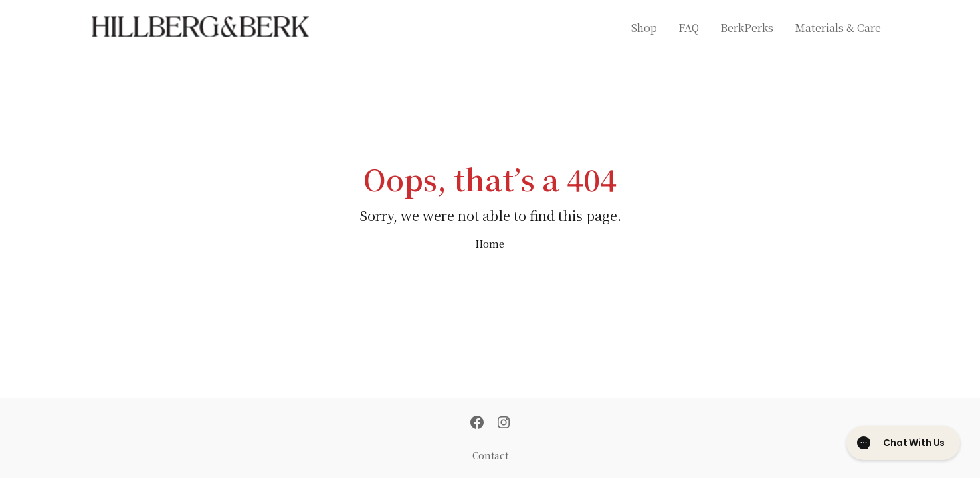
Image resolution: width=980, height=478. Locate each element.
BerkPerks (747, 28)
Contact (490, 455)
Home (490, 244)
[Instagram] (504, 424)
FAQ (689, 28)
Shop (644, 28)
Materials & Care (838, 28)
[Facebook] (477, 424)
